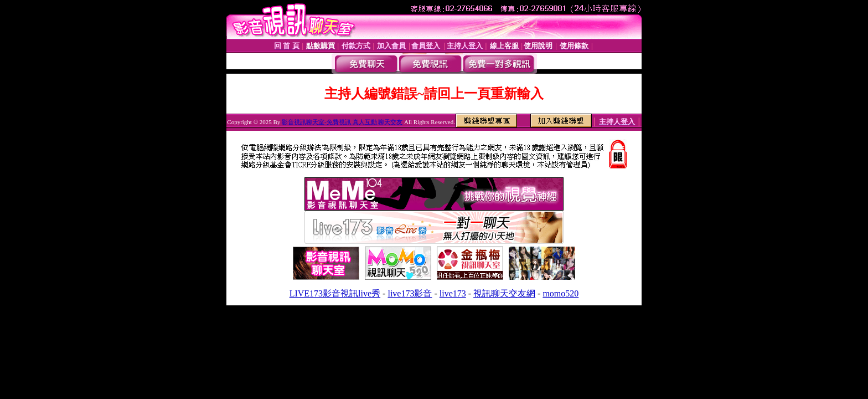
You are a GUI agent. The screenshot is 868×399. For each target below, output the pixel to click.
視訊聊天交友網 (504, 293)
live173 (453, 293)
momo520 (560, 293)
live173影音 (410, 293)
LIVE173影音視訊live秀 (335, 293)
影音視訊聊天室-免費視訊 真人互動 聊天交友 (342, 122)
